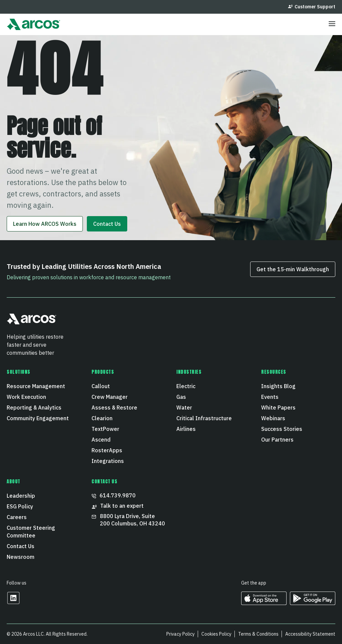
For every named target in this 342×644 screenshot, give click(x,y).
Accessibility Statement (310, 634)
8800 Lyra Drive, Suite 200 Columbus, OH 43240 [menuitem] (128, 520)
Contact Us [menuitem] (21, 546)
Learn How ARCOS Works (45, 224)
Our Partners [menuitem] (277, 440)
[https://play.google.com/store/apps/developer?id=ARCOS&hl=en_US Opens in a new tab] (313, 603)
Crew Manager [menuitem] (110, 397)
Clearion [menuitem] (102, 418)
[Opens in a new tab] (13, 602)
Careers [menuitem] (17, 517)
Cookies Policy (216, 634)
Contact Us (107, 224)
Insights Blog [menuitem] (278, 386)
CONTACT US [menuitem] (105, 482)
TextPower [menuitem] (105, 429)
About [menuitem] (14, 482)
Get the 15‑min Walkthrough (293, 269)
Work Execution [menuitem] (26, 397)
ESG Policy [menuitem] (20, 506)
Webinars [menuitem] (273, 418)
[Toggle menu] (332, 24)
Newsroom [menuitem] (21, 557)
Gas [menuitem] (181, 397)
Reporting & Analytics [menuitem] (34, 408)
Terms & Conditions (258, 634)
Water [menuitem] (184, 408)
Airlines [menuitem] (186, 429)
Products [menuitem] (103, 372)
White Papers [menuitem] (278, 408)
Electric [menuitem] (186, 386)
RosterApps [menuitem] (107, 450)
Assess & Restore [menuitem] (114, 408)
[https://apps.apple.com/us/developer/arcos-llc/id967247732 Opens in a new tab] (264, 603)
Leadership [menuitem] (21, 496)
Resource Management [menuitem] (36, 386)
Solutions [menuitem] (19, 372)
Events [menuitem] (270, 397)
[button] (32, 322)
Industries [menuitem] (189, 372)
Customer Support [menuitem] (312, 7)
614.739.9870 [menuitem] (114, 495)
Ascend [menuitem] (101, 440)
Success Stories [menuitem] (282, 429)
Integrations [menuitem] (108, 461)
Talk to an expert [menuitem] (118, 506)
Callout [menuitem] (101, 386)
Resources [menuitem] (274, 372)
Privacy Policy (181, 634)
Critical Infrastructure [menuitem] (204, 418)
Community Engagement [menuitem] (38, 418)
